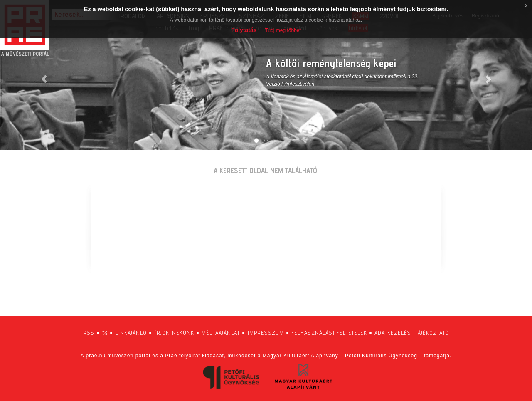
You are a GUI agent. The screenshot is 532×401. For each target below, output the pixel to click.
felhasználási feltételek (329, 333)
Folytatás (244, 30)
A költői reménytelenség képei (331, 63)
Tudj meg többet (283, 30)
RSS (89, 333)
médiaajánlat (221, 333)
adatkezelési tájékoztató (412, 333)
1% (105, 333)
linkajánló (131, 333)
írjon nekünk (174, 333)
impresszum (266, 333)
